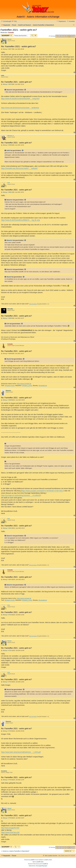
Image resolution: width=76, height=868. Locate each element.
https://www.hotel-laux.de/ (10, 832)
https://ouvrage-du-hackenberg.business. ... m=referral (21, 495)
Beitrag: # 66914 (7, 580)
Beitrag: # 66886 (7, 318)
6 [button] (72, 36)
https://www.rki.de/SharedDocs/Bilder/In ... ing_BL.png (20, 220)
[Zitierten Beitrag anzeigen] (25, 90)
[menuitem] (14, 21)
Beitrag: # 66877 (7, 49)
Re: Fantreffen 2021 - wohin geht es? (18, 46)
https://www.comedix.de (24, 384)
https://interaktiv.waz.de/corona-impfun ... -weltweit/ (19, 168)
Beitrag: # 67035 (7, 780)
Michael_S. (11, 136)
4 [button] (67, 36)
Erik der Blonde (33, 304)
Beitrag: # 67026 (7, 731)
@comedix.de (43, 386)
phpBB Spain (40, 862)
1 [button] (59, 36)
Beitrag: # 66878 (7, 84)
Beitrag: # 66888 (7, 354)
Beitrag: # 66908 (7, 400)
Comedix (11, 33)
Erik (9, 183)
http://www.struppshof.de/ (10, 828)
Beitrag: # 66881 (7, 192)
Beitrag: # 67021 (7, 650)
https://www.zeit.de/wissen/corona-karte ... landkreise (20, 108)
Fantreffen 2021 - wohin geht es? (19, 30)
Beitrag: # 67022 (7, 682)
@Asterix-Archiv (10, 386)
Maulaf (9, 39)
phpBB (32, 860)
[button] (57, 36)
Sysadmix (4, 771)
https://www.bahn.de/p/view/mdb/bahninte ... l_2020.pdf (21, 752)
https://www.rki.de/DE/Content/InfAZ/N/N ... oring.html (20, 99)
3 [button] (64, 36)
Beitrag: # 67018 (7, 615)
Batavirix (10, 90)
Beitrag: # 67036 (7, 818)
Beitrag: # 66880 (7, 145)
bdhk (3, 75)
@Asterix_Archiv (27, 386)
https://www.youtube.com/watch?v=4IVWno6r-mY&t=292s (42, 491)
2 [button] (62, 36)
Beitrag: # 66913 (7, 528)
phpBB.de (45, 864)
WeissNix (10, 309)
